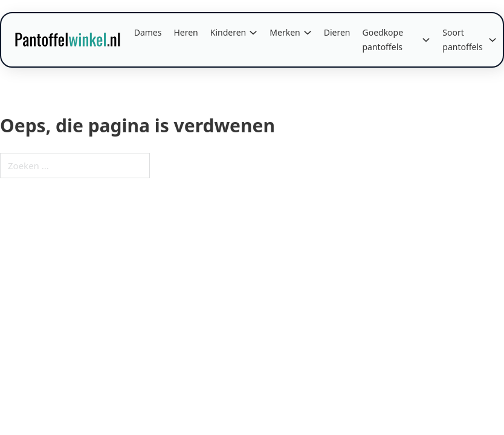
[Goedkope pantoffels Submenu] (426, 40)
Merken (285, 32)
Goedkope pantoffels (383, 40)
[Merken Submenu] (308, 33)
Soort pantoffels (463, 40)
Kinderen (228, 32)
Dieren (337, 32)
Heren (186, 32)
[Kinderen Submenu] (253, 33)
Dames (148, 32)
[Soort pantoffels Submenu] (493, 40)
